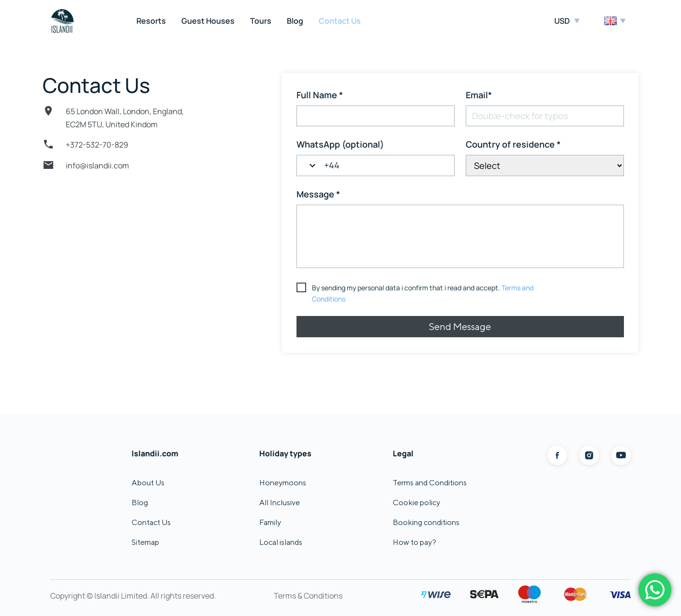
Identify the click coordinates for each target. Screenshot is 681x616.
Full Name (320, 95)
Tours (261, 21)
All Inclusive (280, 503)
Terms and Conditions (430, 483)
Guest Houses (208, 21)
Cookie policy (416, 503)
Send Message (460, 326)
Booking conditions (426, 522)
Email (479, 95)
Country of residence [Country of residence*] (513, 144)
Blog (295, 21)
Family (270, 522)
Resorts (151, 21)
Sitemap (145, 542)
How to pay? (415, 542)
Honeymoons (283, 483)
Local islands (281, 542)
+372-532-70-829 (97, 145)
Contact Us (340, 21)
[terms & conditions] (418, 293)
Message (318, 194)
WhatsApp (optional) (340, 144)
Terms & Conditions (308, 596)
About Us (148, 483)
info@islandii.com (97, 165)
